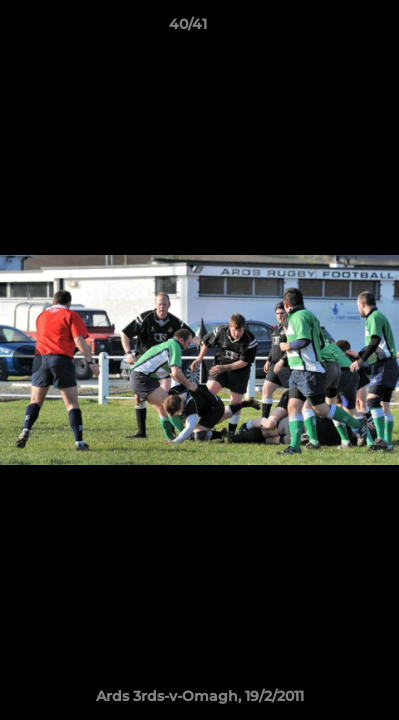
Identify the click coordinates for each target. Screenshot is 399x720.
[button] (327, 29)
